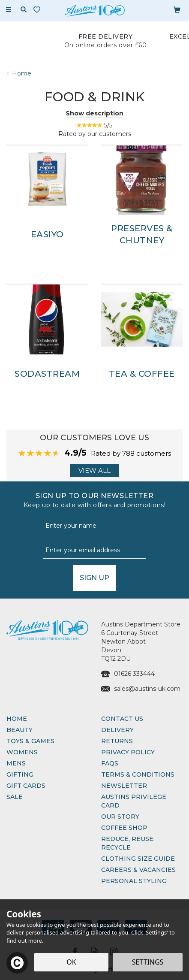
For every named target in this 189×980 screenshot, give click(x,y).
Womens (22, 752)
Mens (16, 763)
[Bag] (177, 9)
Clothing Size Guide (138, 859)
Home (17, 719)
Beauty (19, 730)
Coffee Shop (124, 828)
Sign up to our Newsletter (94, 501)
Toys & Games (30, 741)
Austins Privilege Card (134, 801)
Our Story (120, 817)
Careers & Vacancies (138, 870)
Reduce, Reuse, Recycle (128, 843)
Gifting (20, 774)
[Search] (24, 10)
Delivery (117, 730)
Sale (15, 797)
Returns (117, 741)
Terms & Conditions (138, 774)
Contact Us (122, 719)
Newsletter (124, 786)
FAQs (110, 763)
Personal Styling (134, 881)
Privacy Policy (128, 752)
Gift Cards (26, 786)
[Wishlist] (39, 10)
